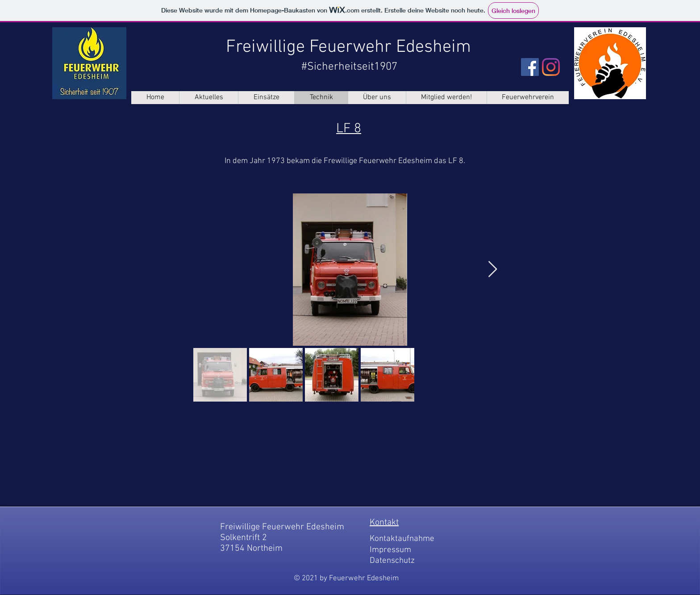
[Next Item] (493, 270)
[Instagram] (551, 67)
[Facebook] (530, 67)
